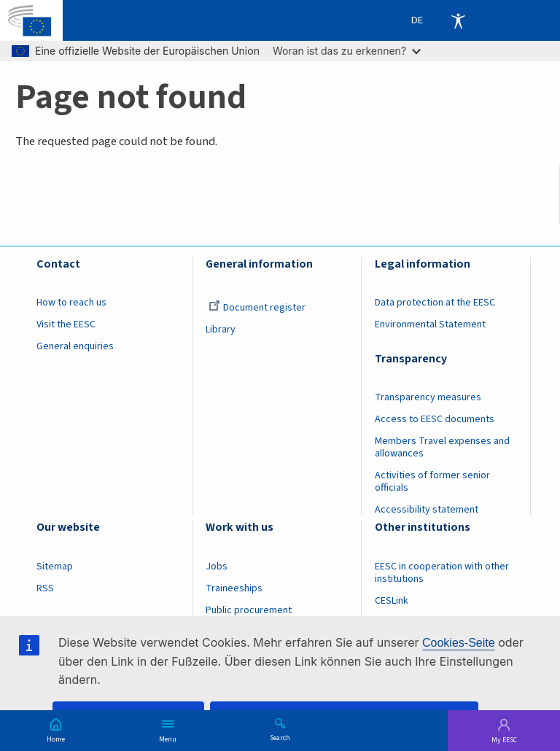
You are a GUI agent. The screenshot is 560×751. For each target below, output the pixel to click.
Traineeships (234, 588)
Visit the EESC (66, 324)
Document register (257, 308)
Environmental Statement (430, 324)
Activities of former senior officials (432, 482)
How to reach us (71, 303)
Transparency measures (428, 397)
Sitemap (55, 567)
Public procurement (249, 610)
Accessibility (458, 20)
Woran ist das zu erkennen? (347, 51)
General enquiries (75, 346)
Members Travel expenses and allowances (442, 447)
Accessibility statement (427, 510)
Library (221, 330)
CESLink (392, 601)
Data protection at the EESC (435, 303)
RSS (45, 588)
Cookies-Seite (459, 643)
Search (280, 737)
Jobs (217, 567)
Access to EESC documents (435, 419)
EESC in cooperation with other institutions (442, 573)
